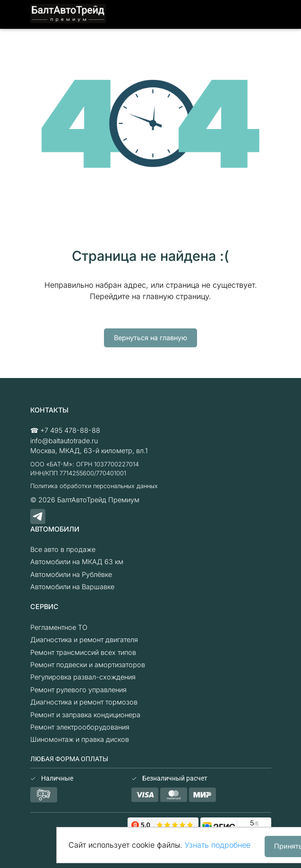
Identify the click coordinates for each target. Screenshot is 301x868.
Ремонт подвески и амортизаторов (88, 665)
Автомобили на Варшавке (72, 587)
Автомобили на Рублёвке (71, 574)
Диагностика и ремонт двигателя (84, 640)
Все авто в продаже (63, 549)
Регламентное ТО (59, 627)
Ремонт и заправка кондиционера (85, 715)
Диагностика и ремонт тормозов (84, 702)
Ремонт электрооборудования (80, 727)
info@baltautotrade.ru (64, 441)
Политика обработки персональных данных (94, 486)
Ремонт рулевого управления (78, 690)
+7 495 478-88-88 (70, 430)
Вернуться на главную (150, 338)
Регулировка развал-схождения (83, 677)
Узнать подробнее (218, 845)
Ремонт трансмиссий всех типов (83, 652)
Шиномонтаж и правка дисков (80, 739)
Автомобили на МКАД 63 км (77, 562)
